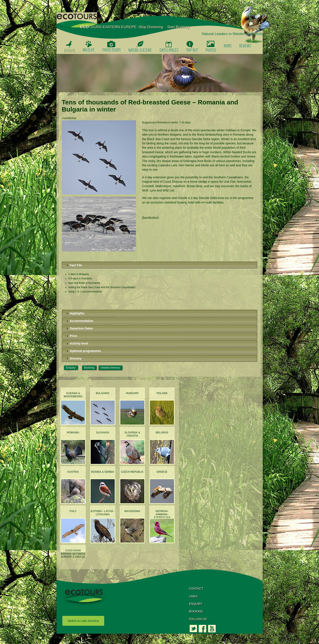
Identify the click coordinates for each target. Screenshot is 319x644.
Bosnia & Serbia (103, 472)
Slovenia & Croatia (132, 434)
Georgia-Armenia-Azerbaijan (162, 514)
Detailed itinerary (110, 368)
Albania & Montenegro (73, 395)
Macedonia (132, 511)
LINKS (193, 596)
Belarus (162, 433)
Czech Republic (132, 472)
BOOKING (196, 611)
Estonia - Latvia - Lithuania (103, 513)
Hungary (132, 393)
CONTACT (196, 589)
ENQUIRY (196, 604)
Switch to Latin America (83, 621)
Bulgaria (103, 393)
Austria (73, 472)
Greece (162, 472)
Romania (73, 433)
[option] (160, 73)
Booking (89, 368)
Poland (162, 393)
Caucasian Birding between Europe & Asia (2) (73, 554)
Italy (73, 511)
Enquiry (71, 368)
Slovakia (103, 433)
